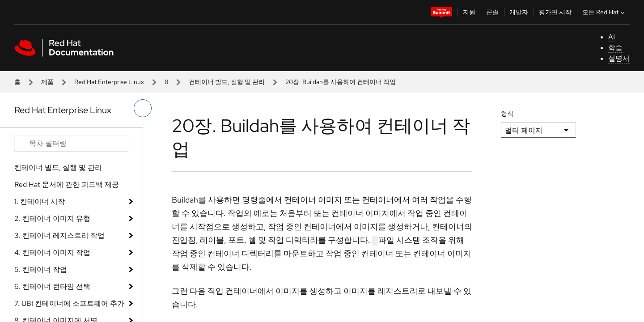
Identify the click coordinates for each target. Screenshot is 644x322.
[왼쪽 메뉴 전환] (143, 108)
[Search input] (71, 144)
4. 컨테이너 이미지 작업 (52, 252)
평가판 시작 (555, 12)
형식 (507, 114)
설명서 (619, 58)
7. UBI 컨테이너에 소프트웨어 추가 (69, 303)
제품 (47, 82)
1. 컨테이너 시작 (40, 201)
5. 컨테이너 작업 (41, 269)
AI (612, 37)
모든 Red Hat (604, 12)
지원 (469, 12)
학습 (615, 48)
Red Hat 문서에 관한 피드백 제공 (67, 184)
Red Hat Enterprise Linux (109, 82)
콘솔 (492, 12)
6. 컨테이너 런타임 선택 (52, 286)
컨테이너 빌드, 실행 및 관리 (227, 82)
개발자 (519, 12)
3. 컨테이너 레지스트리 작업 (59, 235)
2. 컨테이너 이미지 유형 (52, 218)
